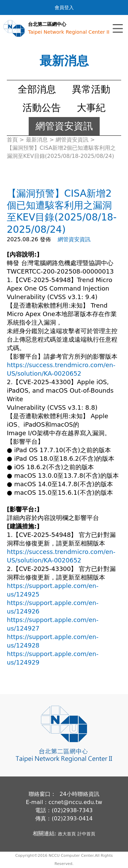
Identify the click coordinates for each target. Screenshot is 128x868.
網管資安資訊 (64, 126)
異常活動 (91, 89)
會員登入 (64, 7)
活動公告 (42, 108)
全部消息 (37, 89)
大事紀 (91, 108)
